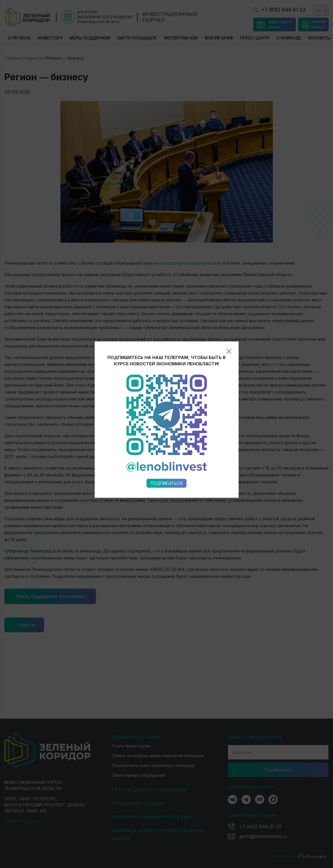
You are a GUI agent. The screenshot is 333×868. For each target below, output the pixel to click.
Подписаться (166, 347)
